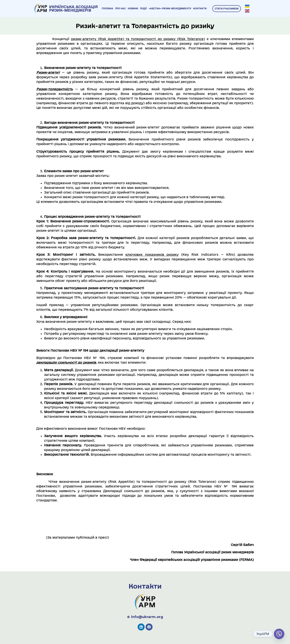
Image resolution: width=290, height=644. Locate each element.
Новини (133, 8)
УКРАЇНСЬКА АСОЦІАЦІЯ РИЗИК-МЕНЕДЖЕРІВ (73, 9)
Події (143, 8)
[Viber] (279, 634)
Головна (107, 8)
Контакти (200, 8)
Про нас (120, 8)
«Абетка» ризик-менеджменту (170, 8)
